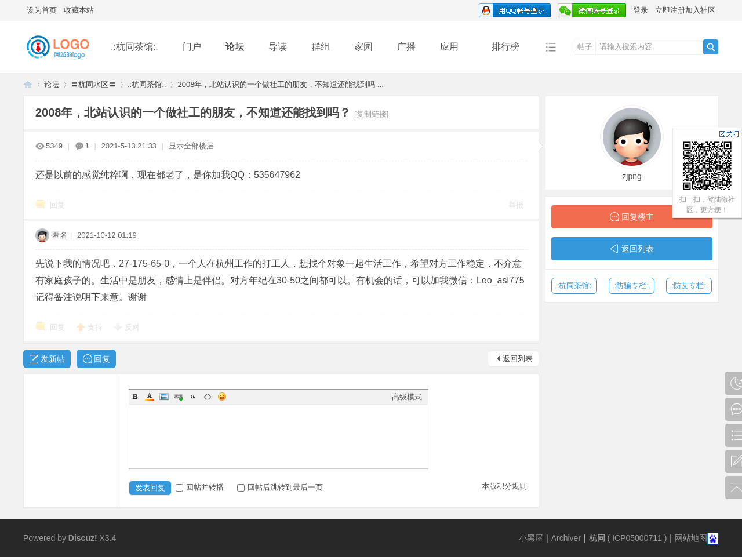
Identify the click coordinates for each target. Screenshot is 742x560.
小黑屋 (531, 538)
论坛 (235, 47)
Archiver (566, 538)
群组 (321, 47)
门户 (192, 47)
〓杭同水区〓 (93, 84)
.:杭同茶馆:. (134, 47)
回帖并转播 (200, 487)
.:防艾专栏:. (689, 286)
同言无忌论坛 (28, 84)
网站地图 (691, 538)
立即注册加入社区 (685, 10)
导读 (278, 47)
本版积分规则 (504, 486)
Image (164, 397)
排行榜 (505, 47)
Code (208, 397)
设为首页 (42, 10)
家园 (363, 47)
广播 (406, 47)
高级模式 (407, 397)
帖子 (585, 47)
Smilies (222, 397)
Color (150, 397)
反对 (132, 327)
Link (179, 397)
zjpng (632, 176)
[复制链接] (371, 114)
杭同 (597, 538)
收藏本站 (79, 10)
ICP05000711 (637, 538)
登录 (641, 10)
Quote (193, 397)
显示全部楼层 (191, 146)
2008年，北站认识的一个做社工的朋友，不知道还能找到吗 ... (280, 84)
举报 (516, 205)
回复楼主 (638, 217)
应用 (454, 47)
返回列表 (518, 359)
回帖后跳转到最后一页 (280, 487)
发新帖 (53, 359)
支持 (96, 327)
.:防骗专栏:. (631, 286)
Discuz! (83, 538)
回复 (57, 205)
